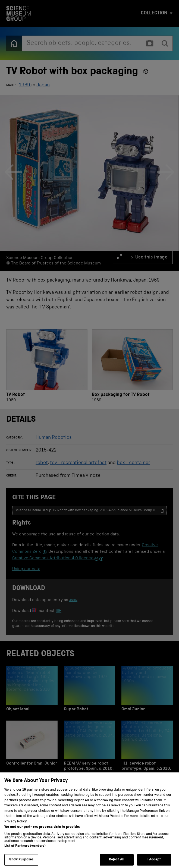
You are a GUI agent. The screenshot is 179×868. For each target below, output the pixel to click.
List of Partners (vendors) (25, 852)
